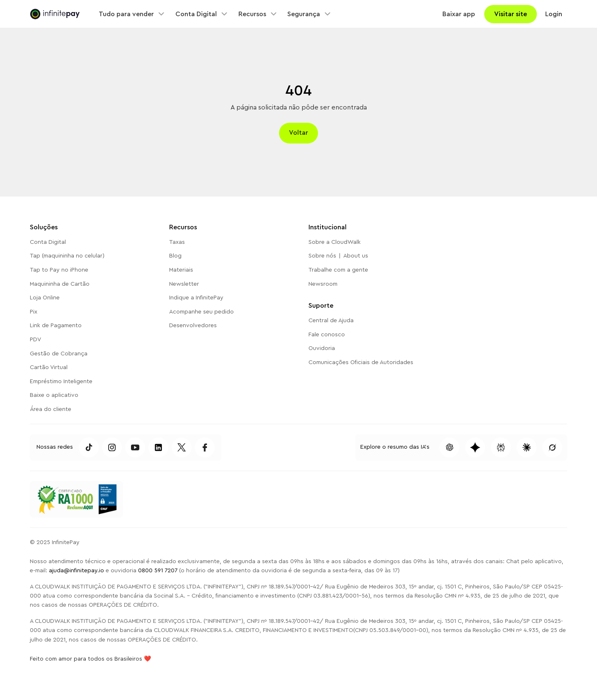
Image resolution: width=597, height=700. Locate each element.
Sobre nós (322, 256)
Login (554, 14)
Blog (175, 256)
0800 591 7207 (158, 571)
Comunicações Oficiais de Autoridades (361, 362)
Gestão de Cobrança (59, 354)
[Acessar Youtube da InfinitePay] (135, 447)
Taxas (177, 242)
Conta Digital (48, 242)
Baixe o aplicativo (54, 395)
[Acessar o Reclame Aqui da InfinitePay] (65, 499)
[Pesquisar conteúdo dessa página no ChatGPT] (449, 447)
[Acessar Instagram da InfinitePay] (112, 447)
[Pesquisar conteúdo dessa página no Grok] (552, 447)
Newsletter (184, 284)
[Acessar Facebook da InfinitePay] (205, 447)
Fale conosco (327, 335)
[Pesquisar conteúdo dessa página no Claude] (527, 447)
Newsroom (323, 284)
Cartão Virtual (49, 367)
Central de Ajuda (331, 321)
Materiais (181, 270)
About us (356, 256)
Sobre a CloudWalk (335, 242)
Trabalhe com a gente (338, 270)
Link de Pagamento (56, 326)
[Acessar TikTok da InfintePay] (89, 447)
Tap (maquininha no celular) (67, 256)
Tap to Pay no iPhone (59, 270)
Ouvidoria (322, 348)
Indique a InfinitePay (196, 298)
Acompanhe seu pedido (201, 312)
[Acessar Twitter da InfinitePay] (182, 447)
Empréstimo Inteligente (61, 382)
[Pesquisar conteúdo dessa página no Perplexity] (501, 447)
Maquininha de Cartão (60, 284)
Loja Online (45, 298)
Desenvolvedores (193, 326)
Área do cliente (51, 409)
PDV (35, 340)
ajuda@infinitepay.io (76, 571)
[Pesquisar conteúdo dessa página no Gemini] (475, 447)
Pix (34, 312)
